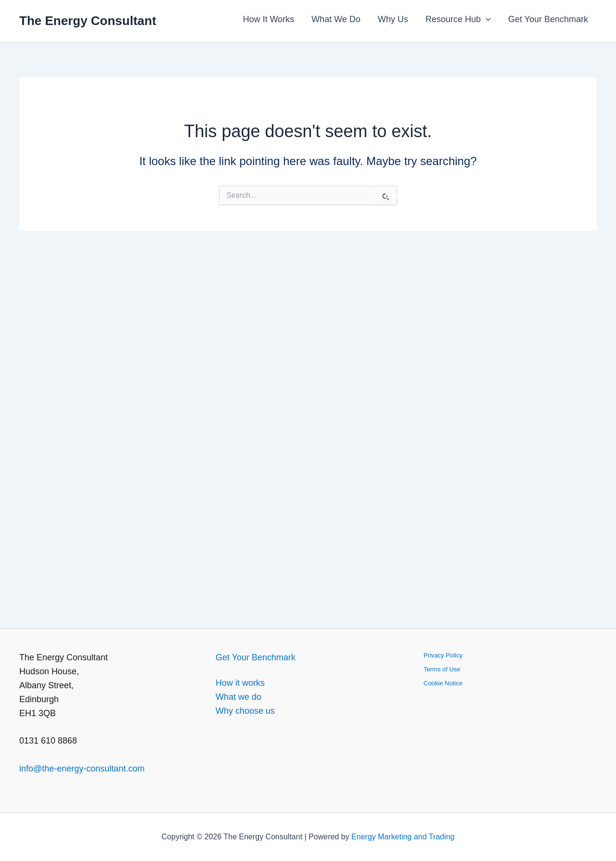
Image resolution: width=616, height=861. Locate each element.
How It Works (269, 19)
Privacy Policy (443, 655)
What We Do (336, 19)
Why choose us (245, 711)
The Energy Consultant (88, 21)
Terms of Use (442, 669)
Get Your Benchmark (548, 19)
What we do (238, 697)
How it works (240, 683)
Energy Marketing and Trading (403, 837)
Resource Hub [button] (458, 19)
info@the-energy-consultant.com (82, 769)
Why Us (393, 19)
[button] (486, 19)
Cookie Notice (443, 683)
